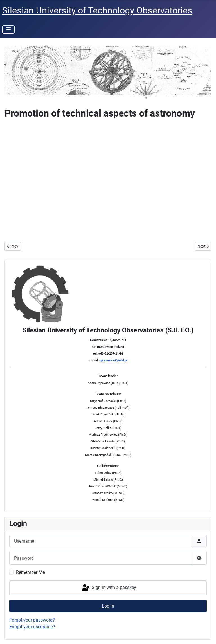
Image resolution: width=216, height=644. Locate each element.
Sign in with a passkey (109, 588)
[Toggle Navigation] (8, 29)
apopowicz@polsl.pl (113, 360)
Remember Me (30, 572)
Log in (108, 606)
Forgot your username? (32, 627)
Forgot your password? (32, 620)
